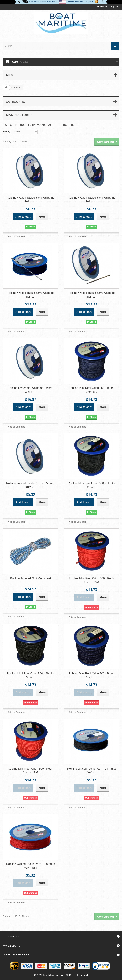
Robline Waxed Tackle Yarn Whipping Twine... (30, 295)
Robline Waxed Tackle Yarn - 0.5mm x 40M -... (31, 485)
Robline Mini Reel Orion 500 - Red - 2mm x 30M (91, 580)
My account (11, 946)
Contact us (101, 6)
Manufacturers (20, 115)
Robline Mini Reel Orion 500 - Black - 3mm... (30, 675)
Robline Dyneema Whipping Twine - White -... (30, 390)
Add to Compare (17, 236)
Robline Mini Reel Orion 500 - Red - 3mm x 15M (30, 771)
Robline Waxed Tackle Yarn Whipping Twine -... (30, 200)
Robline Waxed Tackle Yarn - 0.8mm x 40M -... (92, 771)
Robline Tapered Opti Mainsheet (31, 578)
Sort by (6, 132)
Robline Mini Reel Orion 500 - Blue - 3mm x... (91, 675)
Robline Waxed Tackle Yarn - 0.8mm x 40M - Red (31, 866)
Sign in (114, 6)
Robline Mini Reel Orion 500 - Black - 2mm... (91, 485)
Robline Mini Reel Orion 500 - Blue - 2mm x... (91, 390)
